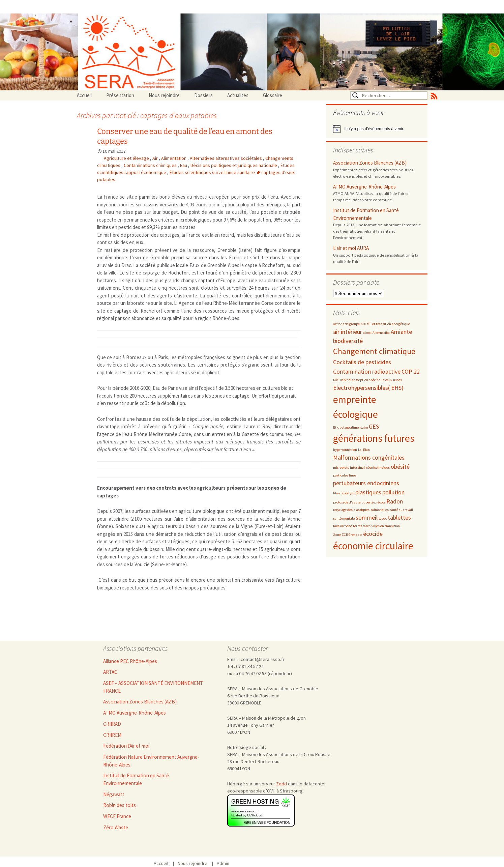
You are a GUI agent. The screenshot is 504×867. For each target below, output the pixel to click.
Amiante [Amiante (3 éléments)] (401, 332)
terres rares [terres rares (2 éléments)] (362, 526)
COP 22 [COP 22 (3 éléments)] (411, 371)
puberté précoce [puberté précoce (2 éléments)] (373, 502)
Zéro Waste (116, 827)
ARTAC (110, 672)
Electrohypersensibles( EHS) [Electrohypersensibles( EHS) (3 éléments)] (368, 388)
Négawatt (114, 794)
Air (156, 158)
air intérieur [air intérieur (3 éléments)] (348, 332)
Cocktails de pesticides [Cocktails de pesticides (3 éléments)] (362, 362)
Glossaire (273, 95)
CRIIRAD (112, 724)
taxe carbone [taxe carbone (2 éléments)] (343, 526)
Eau (184, 165)
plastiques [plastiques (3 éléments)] (368, 492)
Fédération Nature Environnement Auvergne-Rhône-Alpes (151, 761)
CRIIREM (112, 735)
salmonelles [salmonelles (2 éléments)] (380, 510)
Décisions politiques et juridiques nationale (234, 165)
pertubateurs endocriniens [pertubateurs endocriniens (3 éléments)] (366, 483)
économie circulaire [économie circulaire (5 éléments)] (373, 546)
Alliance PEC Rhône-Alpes (130, 661)
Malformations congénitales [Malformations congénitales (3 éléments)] (369, 457)
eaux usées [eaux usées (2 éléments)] (394, 380)
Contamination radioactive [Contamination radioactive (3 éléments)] (367, 371)
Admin (223, 863)
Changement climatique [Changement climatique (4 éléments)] (374, 351)
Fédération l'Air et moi (126, 746)
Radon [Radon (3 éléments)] (395, 501)
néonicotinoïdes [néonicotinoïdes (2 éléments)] (378, 468)
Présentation (120, 95)
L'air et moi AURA (351, 248)
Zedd (281, 784)
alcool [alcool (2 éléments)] (367, 333)
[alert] (377, 129)
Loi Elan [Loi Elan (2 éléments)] (364, 450)
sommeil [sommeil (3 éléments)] (367, 517)
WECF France (117, 816)
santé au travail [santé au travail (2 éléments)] (401, 510)
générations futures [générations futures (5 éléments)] (374, 438)
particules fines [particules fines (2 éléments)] (345, 475)
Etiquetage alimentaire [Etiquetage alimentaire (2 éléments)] (350, 427)
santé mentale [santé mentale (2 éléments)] (344, 518)
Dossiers (203, 95)
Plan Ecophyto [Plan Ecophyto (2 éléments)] (344, 493)
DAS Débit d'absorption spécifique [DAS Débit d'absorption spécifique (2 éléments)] (359, 380)
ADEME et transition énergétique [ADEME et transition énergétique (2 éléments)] (385, 324)
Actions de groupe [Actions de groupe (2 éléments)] (346, 324)
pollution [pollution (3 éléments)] (393, 492)
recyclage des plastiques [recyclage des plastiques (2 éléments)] (351, 510)
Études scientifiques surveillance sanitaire (213, 172)
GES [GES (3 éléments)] (374, 426)
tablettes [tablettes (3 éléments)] (399, 517)
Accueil (84, 95)
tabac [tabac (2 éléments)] (383, 518)
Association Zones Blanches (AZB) (370, 163)
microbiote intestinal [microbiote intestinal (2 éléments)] (349, 468)
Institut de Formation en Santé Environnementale (366, 214)
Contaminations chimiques (151, 165)
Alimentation (174, 158)
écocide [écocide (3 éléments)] (373, 534)
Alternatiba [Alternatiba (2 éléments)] (381, 333)
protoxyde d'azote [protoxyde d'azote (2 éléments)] (347, 502)
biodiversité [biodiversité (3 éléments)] (348, 341)
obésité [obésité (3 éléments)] (400, 467)
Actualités (238, 95)
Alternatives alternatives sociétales (226, 158)
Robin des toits (120, 805)
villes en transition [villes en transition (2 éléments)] (386, 526)
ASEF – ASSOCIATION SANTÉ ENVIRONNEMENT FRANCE (153, 687)
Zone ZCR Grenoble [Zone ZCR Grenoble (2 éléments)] (348, 535)
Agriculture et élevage (127, 158)
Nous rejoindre (164, 95)
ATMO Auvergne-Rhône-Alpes (364, 187)
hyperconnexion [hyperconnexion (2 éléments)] (345, 450)
